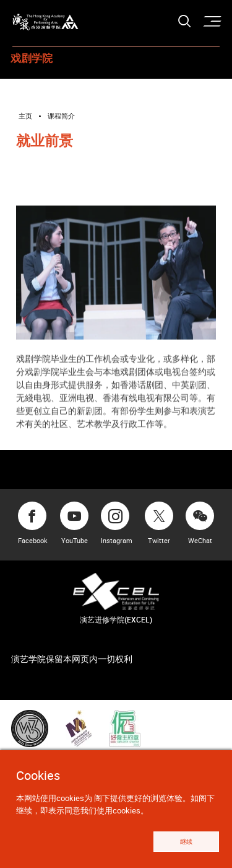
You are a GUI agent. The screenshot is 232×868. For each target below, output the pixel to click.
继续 (181, 840)
